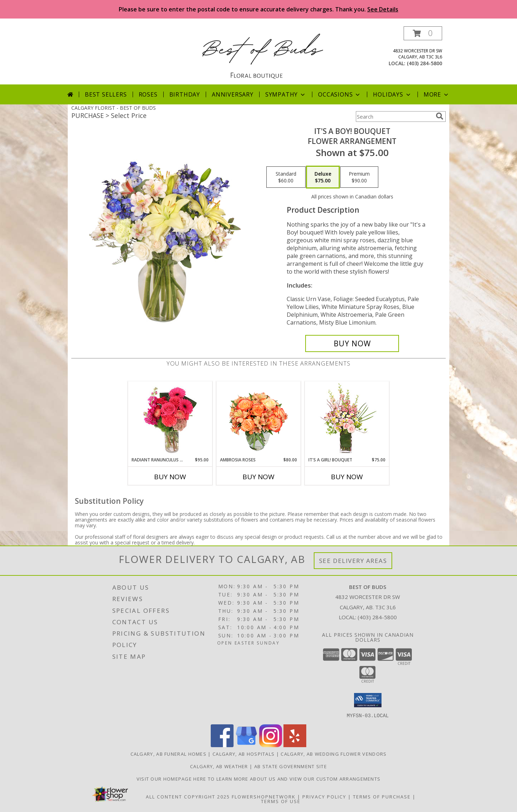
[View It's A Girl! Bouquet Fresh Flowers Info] (347, 419)
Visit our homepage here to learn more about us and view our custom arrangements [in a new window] (259, 779)
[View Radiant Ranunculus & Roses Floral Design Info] (170, 419)
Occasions (340, 94)
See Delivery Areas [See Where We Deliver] (353, 561)
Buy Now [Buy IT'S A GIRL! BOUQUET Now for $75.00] (347, 477)
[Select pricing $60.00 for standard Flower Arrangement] (286, 177)
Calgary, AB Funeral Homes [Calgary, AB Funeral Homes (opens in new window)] (169, 754)
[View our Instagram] (271, 745)
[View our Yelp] (295, 745)
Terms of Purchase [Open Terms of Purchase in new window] (382, 796)
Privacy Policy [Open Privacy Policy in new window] (324, 796)
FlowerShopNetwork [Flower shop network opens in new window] (264, 796)
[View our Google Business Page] (246, 745)
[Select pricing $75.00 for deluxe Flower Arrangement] (323, 177)
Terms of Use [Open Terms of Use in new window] (281, 801)
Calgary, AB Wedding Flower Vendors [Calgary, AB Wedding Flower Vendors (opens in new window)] (334, 754)
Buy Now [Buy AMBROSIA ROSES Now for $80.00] (258, 477)
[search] (440, 116)
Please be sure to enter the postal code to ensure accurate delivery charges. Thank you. (258, 9)
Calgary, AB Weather (219, 766)
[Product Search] (394, 117)
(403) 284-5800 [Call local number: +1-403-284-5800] (424, 63)
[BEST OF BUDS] (261, 55)
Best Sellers (106, 94)
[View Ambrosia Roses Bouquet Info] (259, 419)
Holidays (392, 94)
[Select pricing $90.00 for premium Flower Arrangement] (359, 177)
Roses (148, 94)
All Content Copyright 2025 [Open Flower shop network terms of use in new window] (188, 796)
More (437, 94)
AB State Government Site (291, 766)
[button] (423, 33)
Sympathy (286, 94)
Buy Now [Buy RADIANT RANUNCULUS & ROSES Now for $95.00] (170, 477)
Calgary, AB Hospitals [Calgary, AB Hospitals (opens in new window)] (244, 754)
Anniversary (233, 94)
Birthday (185, 94)
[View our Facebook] (222, 745)
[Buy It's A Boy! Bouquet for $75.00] (352, 343)
